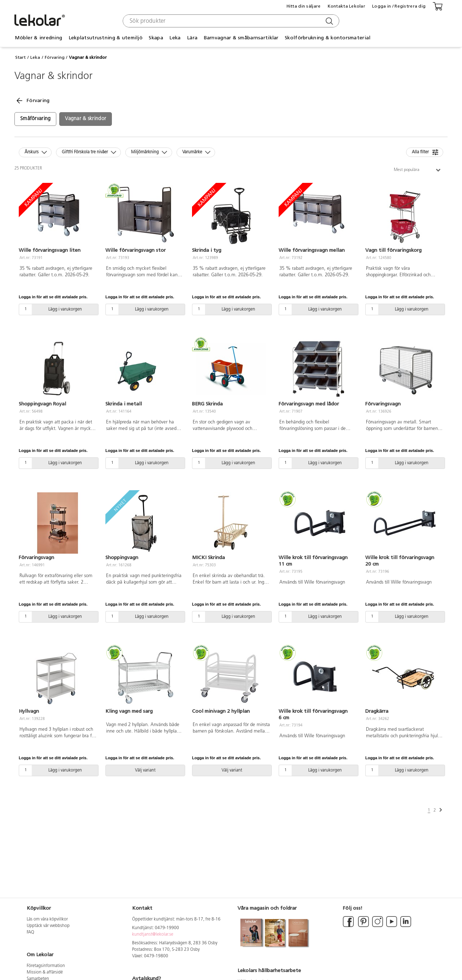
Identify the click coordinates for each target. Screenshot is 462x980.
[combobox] (230, 21)
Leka (175, 38)
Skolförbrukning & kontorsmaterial (328, 38)
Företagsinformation (46, 966)
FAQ (30, 932)
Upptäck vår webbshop (48, 926)
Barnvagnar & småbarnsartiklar (241, 38)
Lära (192, 38)
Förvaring (55, 57)
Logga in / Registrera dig (399, 6)
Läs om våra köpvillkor (47, 919)
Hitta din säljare (304, 6)
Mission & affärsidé (45, 972)
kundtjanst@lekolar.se (153, 935)
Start (20, 57)
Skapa (156, 38)
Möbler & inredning (38, 38)
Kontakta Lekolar (346, 6)
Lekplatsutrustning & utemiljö (106, 38)
